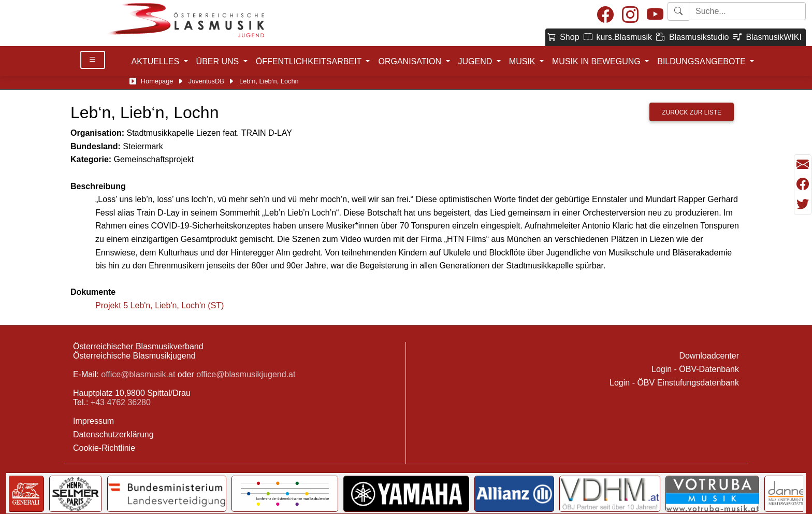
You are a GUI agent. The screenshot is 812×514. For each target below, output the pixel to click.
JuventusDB (206, 81)
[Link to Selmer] (610, 494)
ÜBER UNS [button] (219, 61)
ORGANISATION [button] (411, 61)
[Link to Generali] (560, 494)
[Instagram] (630, 15)
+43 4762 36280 (121, 402)
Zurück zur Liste (692, 112)
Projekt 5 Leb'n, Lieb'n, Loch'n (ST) (160, 305)
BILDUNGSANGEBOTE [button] (702, 61)
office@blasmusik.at (138, 374)
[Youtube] (655, 15)
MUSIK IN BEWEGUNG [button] (597, 61)
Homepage (157, 81)
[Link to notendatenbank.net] (353, 494)
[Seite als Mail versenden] (803, 165)
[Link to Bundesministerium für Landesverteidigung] (701, 494)
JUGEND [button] (476, 61)
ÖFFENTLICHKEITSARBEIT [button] (310, 61)
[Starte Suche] (747, 11)
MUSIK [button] (523, 61)
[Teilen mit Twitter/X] (803, 204)
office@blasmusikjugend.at (246, 374)
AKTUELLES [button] (157, 61)
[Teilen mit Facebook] (803, 184)
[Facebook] (605, 15)
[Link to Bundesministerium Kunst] (470, 494)
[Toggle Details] (93, 60)
